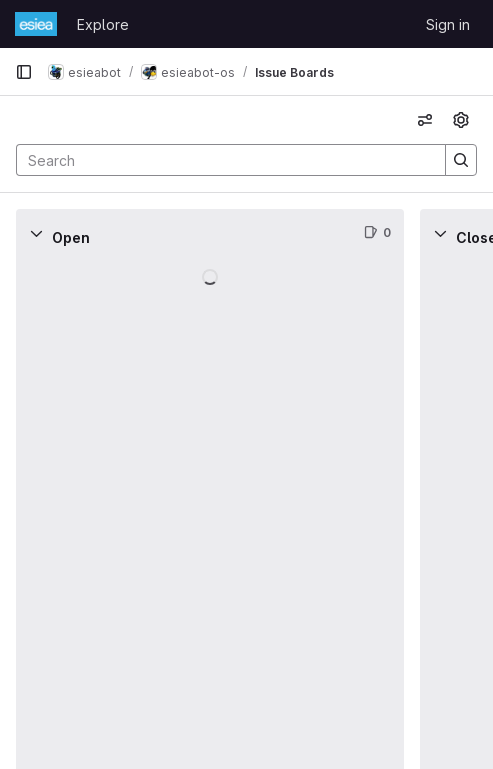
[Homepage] (36, 24)
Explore (103, 24)
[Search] (221, 160)
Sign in (448, 24)
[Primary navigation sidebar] (24, 72)
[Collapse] (36, 233)
